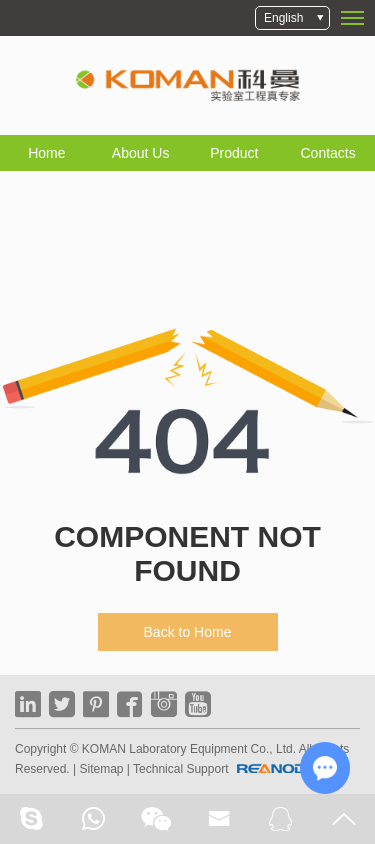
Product (234, 153)
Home (46, 153)
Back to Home (188, 632)
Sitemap (101, 769)
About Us (141, 153)
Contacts (328, 153)
